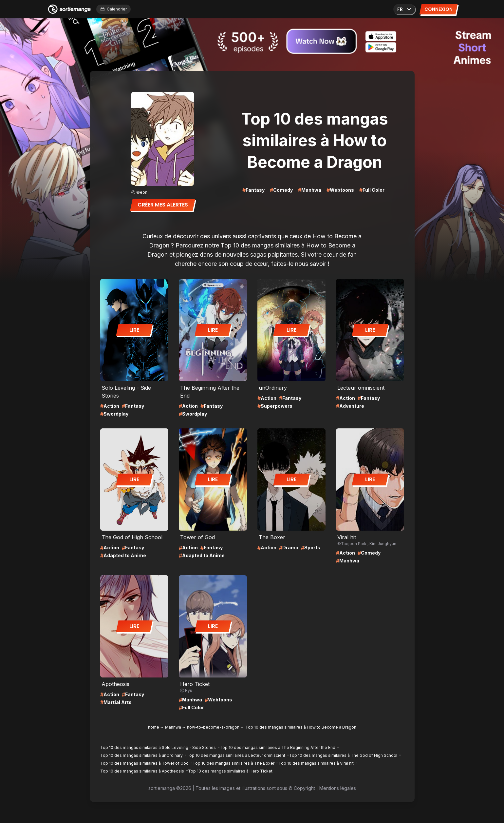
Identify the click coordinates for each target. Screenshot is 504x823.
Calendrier (113, 9)
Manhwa (173, 727)
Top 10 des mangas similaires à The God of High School (343, 755)
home (154, 727)
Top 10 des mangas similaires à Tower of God (144, 763)
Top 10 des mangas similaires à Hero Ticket (230, 771)
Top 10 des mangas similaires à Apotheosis (142, 771)
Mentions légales (338, 788)
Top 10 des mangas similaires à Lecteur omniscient (236, 755)
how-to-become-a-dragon (213, 727)
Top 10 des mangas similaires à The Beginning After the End (278, 747)
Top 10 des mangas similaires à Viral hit (316, 763)
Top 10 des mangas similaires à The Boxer (233, 763)
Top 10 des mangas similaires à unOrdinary (141, 755)
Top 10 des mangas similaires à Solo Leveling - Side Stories (158, 747)
